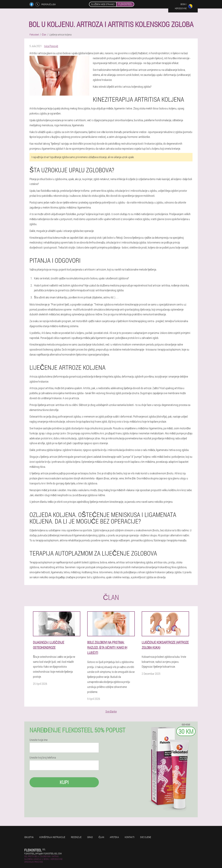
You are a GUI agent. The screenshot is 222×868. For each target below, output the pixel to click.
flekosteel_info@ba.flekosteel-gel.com (43, 853)
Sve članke (111, 711)
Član (101, 837)
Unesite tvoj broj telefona (43, 758)
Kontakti (130, 837)
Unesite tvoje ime (39, 740)
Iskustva (29, 837)
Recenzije (76, 837)
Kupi (64, 782)
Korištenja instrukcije (52, 837)
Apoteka (114, 837)
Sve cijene (146, 837)
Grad (90, 837)
